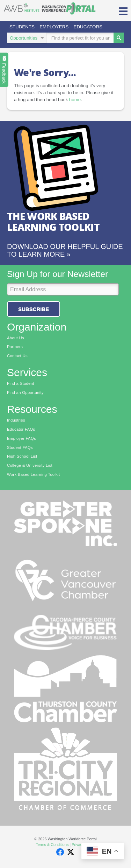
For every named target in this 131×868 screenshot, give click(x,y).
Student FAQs (20, 447)
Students (22, 27)
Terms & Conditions (52, 845)
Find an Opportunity (25, 393)
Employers (54, 27)
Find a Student (21, 383)
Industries (16, 420)
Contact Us (17, 356)
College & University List (30, 465)
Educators (88, 27)
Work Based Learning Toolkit (33, 474)
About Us (16, 338)
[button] (123, 11)
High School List (22, 456)
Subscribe (34, 309)
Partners (15, 347)
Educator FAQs (21, 429)
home (75, 100)
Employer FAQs (21, 438)
